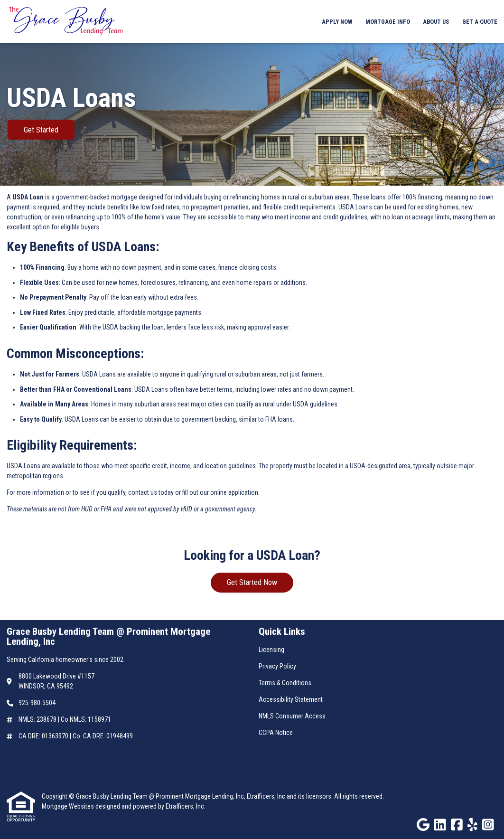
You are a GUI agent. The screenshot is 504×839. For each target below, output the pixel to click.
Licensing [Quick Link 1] (271, 650)
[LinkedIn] (440, 825)
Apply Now (337, 22)
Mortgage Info (388, 22)
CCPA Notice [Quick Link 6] (276, 733)
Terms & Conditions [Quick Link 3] (285, 683)
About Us (436, 22)
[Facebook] (457, 825)
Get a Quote (480, 22)
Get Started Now (252, 582)
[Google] (423, 825)
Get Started (41, 130)
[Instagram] (488, 825)
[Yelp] (472, 825)
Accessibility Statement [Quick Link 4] (291, 699)
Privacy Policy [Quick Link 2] (277, 666)
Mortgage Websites (69, 806)
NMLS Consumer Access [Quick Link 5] (292, 716)
